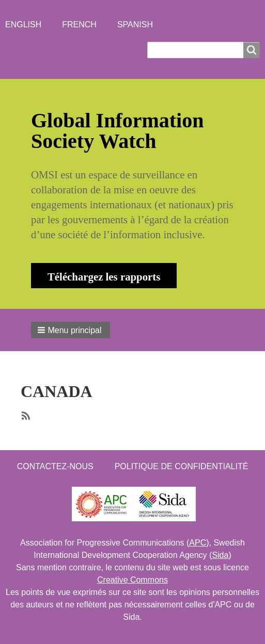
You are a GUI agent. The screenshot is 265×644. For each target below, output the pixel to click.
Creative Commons (132, 580)
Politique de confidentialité (182, 466)
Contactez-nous (55, 466)
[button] (71, 330)
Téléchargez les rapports (104, 277)
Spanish (135, 24)
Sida (220, 555)
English (23, 24)
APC (198, 543)
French (79, 24)
